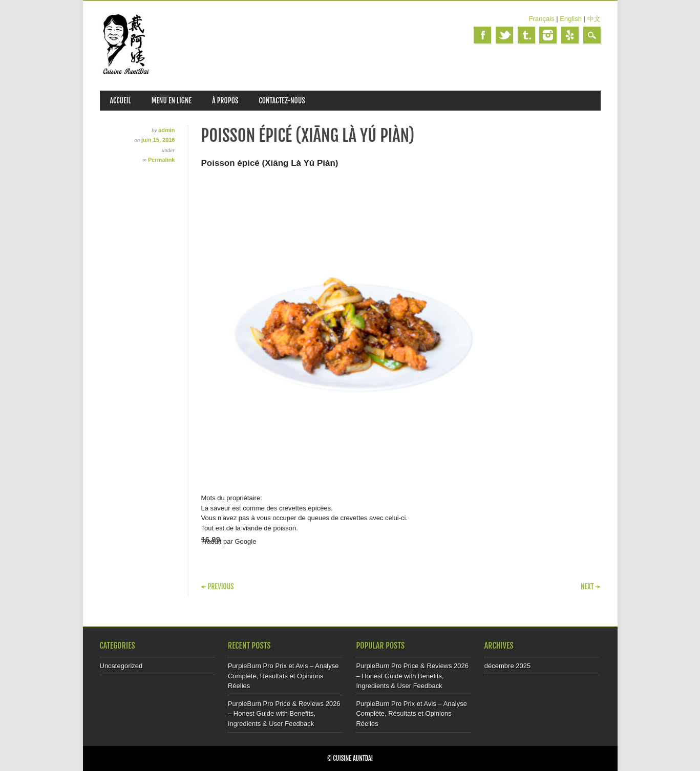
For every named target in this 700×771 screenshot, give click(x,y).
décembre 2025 (507, 666)
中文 (594, 19)
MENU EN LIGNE (172, 101)
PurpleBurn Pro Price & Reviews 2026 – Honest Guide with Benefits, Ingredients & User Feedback (284, 714)
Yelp (570, 35)
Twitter (504, 35)
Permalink (162, 160)
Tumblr (526, 35)
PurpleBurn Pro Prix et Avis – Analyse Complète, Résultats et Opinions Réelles (283, 676)
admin (166, 130)
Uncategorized (121, 666)
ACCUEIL (121, 101)
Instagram (548, 35)
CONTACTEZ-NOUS (282, 101)
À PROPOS (225, 101)
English (571, 19)
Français (542, 19)
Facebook (482, 35)
